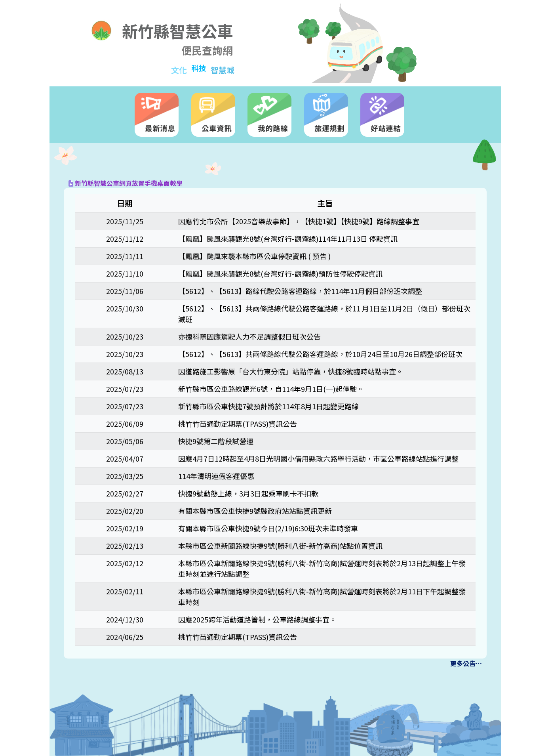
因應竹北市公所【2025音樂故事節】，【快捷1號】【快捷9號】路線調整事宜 (299, 221)
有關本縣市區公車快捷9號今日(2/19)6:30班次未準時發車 (268, 528)
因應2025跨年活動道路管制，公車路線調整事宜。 (257, 619)
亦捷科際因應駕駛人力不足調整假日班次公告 (249, 336)
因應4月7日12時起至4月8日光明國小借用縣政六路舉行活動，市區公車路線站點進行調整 (318, 458)
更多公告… (466, 663)
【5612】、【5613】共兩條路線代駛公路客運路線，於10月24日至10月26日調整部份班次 (320, 354)
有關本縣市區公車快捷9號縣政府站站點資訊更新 (255, 511)
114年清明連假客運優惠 (216, 476)
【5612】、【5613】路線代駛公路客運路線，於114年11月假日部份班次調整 (300, 291)
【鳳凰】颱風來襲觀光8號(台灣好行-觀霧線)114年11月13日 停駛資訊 (288, 239)
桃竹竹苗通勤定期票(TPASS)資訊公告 (238, 424)
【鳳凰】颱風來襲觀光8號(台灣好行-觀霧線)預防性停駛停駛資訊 (280, 273)
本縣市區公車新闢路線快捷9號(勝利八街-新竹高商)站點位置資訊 (280, 546)
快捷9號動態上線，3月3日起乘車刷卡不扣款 (248, 493)
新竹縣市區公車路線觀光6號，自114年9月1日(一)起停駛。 (271, 389)
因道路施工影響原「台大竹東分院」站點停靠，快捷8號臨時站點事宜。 (291, 371)
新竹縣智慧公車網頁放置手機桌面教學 (126, 183)
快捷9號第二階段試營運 (216, 441)
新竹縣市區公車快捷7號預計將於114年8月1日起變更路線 (268, 406)
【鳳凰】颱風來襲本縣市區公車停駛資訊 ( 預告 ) (254, 256)
